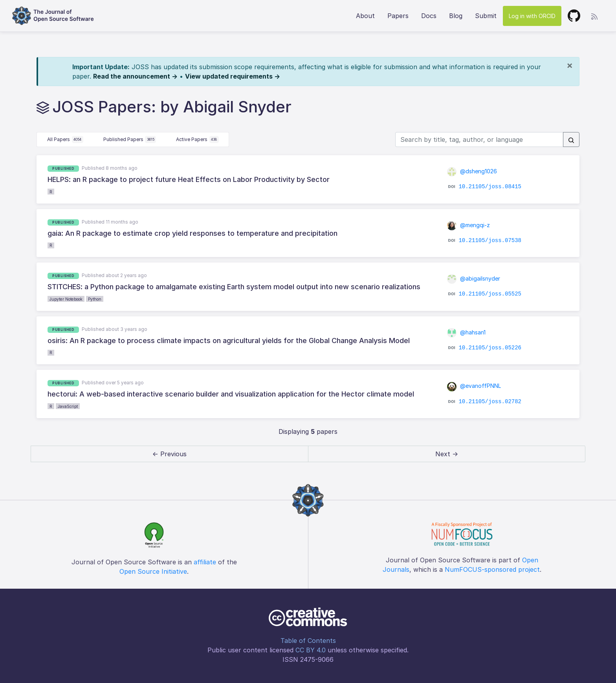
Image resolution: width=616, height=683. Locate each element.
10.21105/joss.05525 (490, 294)
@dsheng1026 (472, 171)
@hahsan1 (467, 332)
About (365, 16)
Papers (398, 16)
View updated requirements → (233, 76)
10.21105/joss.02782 (490, 401)
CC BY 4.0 (311, 650)
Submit (486, 16)
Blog (456, 16)
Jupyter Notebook (66, 299)
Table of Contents (308, 641)
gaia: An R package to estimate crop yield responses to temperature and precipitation (192, 233)
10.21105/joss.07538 (490, 241)
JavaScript (68, 406)
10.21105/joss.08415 (490, 187)
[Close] (570, 65)
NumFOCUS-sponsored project (492, 569)
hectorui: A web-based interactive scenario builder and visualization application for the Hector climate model (231, 394)
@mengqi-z (469, 225)
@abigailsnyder (474, 278)
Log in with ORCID (532, 16)
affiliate (205, 562)
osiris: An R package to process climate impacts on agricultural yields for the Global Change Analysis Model (229, 341)
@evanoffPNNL (474, 386)
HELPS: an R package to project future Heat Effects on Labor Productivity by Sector (189, 179)
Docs (429, 16)
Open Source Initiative (153, 571)
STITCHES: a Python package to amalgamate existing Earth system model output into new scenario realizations (234, 287)
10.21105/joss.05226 (490, 348)
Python (95, 299)
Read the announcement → (135, 76)
